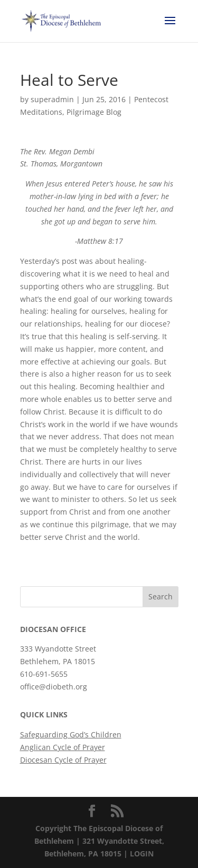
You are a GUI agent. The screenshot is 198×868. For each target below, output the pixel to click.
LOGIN (142, 854)
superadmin (52, 99)
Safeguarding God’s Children (71, 734)
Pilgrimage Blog (94, 112)
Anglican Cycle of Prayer (63, 747)
